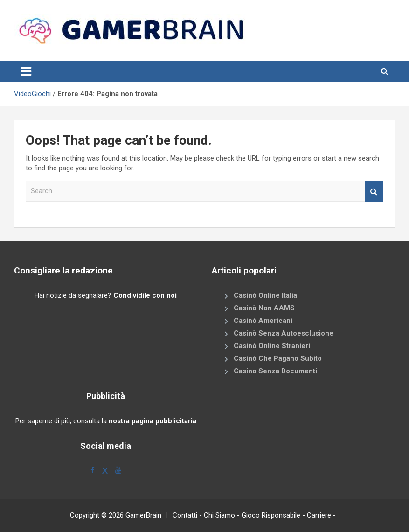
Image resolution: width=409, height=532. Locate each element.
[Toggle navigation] (26, 71)
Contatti (185, 515)
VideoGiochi (32, 94)
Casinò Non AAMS (264, 308)
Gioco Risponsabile (271, 515)
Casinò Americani (263, 321)
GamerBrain (143, 515)
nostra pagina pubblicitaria (153, 421)
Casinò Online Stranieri (272, 346)
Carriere (319, 515)
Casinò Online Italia (265, 295)
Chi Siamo (219, 515)
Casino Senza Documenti (275, 371)
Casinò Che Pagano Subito (278, 358)
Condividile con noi (145, 295)
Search (374, 191)
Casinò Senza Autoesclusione (284, 333)
